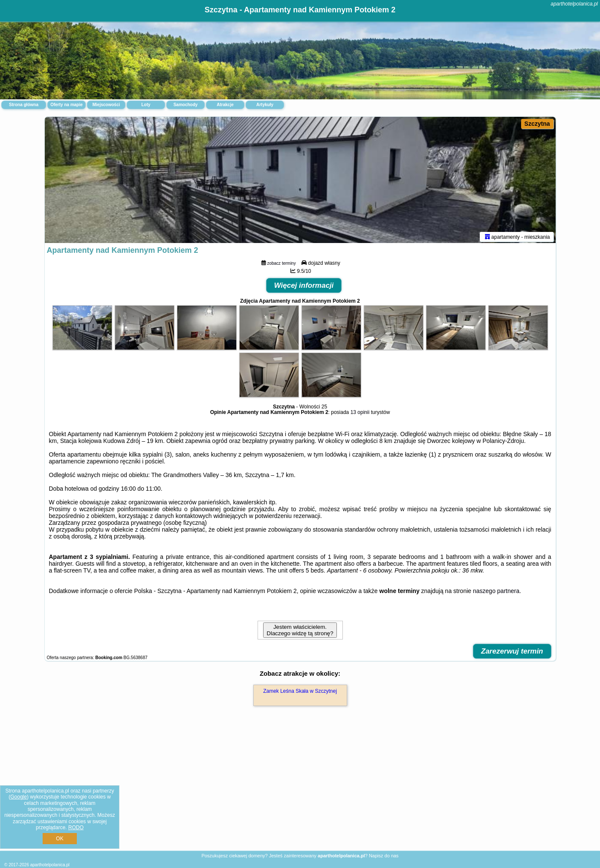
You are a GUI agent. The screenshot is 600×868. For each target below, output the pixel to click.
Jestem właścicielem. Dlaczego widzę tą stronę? (300, 632)
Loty (146, 105)
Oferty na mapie (67, 105)
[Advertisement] (300, 788)
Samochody (186, 105)
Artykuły (265, 105)
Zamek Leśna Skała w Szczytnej (300, 693)
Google (19, 797)
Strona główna (24, 105)
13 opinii (360, 414)
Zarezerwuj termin (512, 653)
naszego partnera (496, 593)
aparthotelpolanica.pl (574, 4)
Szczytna (537, 124)
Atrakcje (225, 105)
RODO (76, 827)
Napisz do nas (384, 856)
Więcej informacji (304, 287)
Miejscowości (106, 105)
